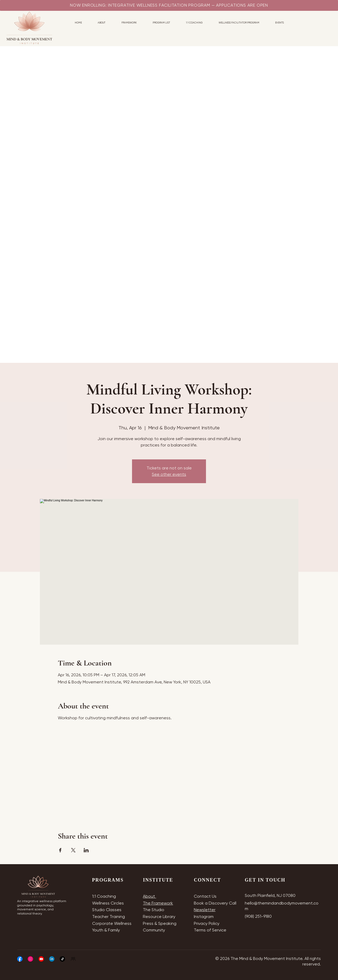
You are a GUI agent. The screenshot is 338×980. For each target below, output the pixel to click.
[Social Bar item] (20, 959)
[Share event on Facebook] (60, 850)
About (149, 896)
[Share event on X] (73, 850)
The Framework (158, 903)
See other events (169, 474)
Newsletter (205, 910)
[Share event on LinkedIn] (86, 850)
